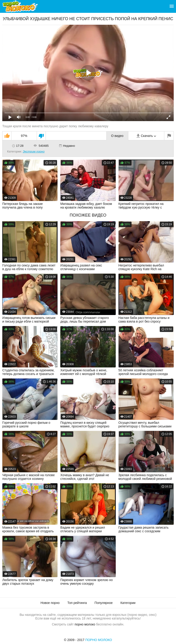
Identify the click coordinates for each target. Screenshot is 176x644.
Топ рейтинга (77, 603)
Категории (128, 603)
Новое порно (50, 603)
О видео (117, 136)
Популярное (104, 603)
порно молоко (85, 624)
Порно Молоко (99, 640)
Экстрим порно (34, 151)
